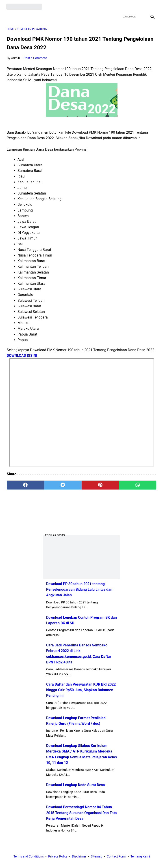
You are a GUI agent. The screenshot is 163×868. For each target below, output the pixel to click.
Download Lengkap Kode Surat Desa (76, 785)
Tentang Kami (140, 857)
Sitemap (97, 857)
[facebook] (120, 6)
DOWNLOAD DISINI (22, 355)
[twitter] (130, 6)
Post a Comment (35, 57)
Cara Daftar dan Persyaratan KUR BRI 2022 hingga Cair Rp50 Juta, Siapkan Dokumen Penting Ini (81, 690)
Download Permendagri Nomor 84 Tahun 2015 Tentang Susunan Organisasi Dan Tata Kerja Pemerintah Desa (81, 812)
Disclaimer (79, 857)
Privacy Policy (58, 857)
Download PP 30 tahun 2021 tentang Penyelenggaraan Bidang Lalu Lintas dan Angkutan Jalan (79, 589)
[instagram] (151, 6)
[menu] (9, 15)
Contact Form (116, 857)
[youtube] (141, 6)
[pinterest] (100, 484)
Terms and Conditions (29, 857)
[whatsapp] (138, 484)
